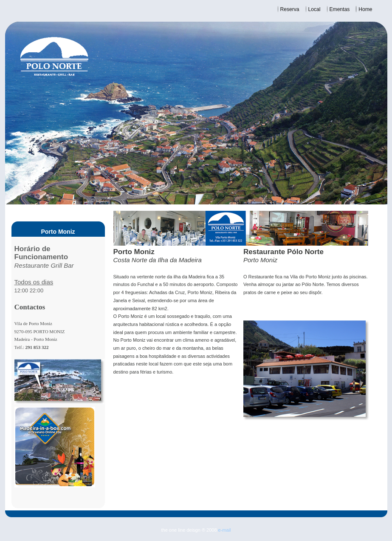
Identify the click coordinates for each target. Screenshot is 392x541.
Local (314, 9)
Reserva (290, 9)
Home (365, 9)
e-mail (225, 530)
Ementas (340, 9)
